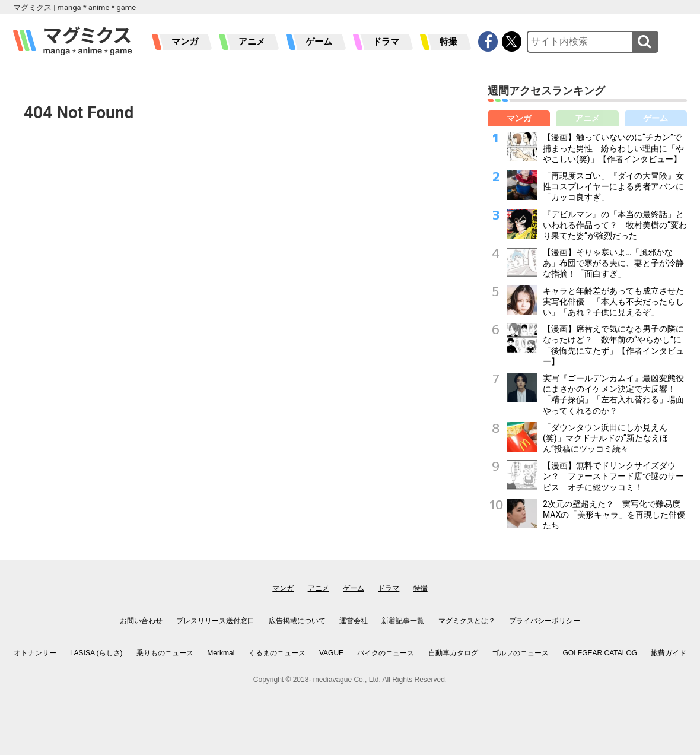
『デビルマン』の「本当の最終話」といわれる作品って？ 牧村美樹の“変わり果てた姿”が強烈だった (615, 225)
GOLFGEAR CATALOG (600, 653)
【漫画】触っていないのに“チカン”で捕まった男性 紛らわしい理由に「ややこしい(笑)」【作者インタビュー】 (613, 148)
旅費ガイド (669, 653)
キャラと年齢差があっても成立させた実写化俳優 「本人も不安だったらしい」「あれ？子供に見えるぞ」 (613, 302)
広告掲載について (297, 621)
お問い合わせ (141, 621)
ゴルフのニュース (520, 653)
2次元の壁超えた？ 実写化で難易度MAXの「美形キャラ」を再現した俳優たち (614, 515)
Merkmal (221, 653)
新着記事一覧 (403, 621)
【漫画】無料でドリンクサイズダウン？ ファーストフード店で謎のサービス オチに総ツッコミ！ (613, 476)
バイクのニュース (386, 653)
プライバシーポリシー (545, 621)
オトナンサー (35, 653)
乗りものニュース (165, 653)
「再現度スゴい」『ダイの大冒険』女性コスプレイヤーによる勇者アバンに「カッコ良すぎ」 (613, 186)
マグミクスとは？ (467, 621)
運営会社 (354, 621)
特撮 (448, 42)
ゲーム (319, 42)
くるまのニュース (277, 653)
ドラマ (386, 42)
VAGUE (331, 653)
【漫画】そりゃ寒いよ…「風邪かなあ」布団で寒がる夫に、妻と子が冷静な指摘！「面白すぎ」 (613, 263)
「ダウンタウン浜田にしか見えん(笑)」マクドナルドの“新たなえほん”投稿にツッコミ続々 (605, 438)
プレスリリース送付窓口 (215, 621)
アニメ (252, 42)
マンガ (185, 42)
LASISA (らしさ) (96, 653)
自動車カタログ (453, 653)
